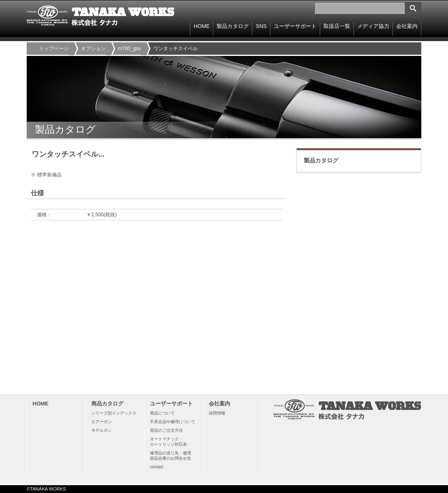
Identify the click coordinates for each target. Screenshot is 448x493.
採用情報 (217, 413)
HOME (202, 26)
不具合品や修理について (173, 422)
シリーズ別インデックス (114, 413)
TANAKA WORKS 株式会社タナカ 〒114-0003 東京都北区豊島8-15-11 (101, 16)
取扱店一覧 (337, 26)
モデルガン (102, 430)
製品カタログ (321, 160)
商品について (162, 413)
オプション (93, 49)
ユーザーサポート (295, 26)
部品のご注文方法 (166, 430)
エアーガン (102, 422)
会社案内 (407, 26)
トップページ (54, 49)
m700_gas (129, 49)
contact (157, 467)
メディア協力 (373, 26)
